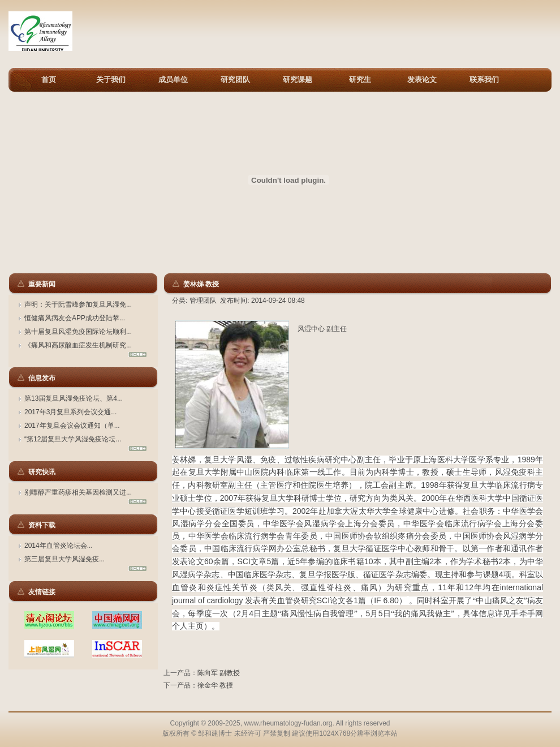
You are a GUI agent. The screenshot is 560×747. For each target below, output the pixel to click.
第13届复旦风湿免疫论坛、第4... (74, 398)
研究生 (360, 80)
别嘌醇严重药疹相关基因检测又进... (78, 492)
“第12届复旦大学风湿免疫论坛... (73, 439)
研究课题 (298, 80)
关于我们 (111, 80)
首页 (49, 80)
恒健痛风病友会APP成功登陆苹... (75, 318)
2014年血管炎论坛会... (59, 546)
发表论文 (422, 80)
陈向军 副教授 (219, 673)
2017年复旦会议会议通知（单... (72, 426)
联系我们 (484, 80)
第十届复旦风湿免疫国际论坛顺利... (78, 332)
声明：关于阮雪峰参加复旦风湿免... (78, 304)
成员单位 (173, 80)
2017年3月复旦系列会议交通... (70, 412)
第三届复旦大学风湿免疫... (64, 559)
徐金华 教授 (215, 685)
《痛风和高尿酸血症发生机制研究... (78, 345)
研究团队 (235, 80)
